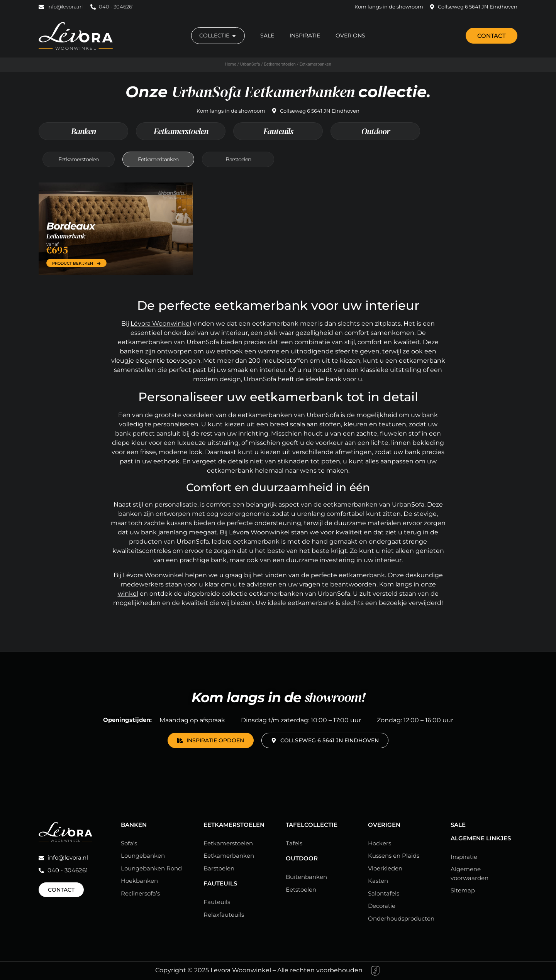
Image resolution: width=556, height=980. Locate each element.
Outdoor (375, 131)
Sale (458, 825)
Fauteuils (278, 131)
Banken (83, 131)
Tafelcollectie (312, 825)
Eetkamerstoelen (280, 64)
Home (231, 64)
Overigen (384, 825)
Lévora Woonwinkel (161, 324)
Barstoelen (238, 159)
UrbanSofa (250, 64)
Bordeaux (70, 226)
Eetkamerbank (66, 236)
